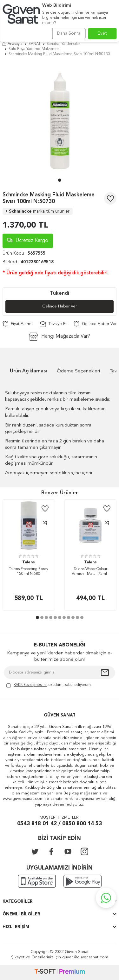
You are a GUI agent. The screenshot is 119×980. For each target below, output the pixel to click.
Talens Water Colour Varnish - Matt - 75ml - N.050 (90, 572)
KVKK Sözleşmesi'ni (30, 685)
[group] (60, 119)
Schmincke (38, 211)
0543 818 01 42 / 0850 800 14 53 (60, 824)
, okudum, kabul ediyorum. (49, 685)
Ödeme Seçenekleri (78, 371)
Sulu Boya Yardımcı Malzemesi (34, 49)
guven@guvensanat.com (85, 957)
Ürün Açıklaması (28, 371)
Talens (29, 562)
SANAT (35, 44)
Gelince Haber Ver (60, 306)
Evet (102, 33)
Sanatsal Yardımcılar (63, 44)
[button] (60, 180)
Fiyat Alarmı (17, 324)
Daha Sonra (69, 33)
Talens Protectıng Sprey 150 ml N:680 (29, 572)
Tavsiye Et (53, 324)
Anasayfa (13, 44)
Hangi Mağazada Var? (60, 337)
